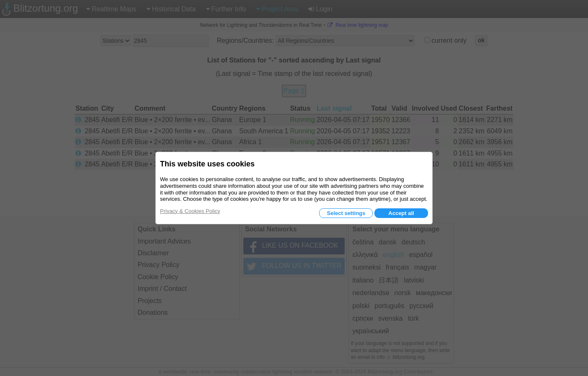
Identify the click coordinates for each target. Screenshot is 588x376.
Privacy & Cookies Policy (190, 211)
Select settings (346, 213)
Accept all (401, 213)
